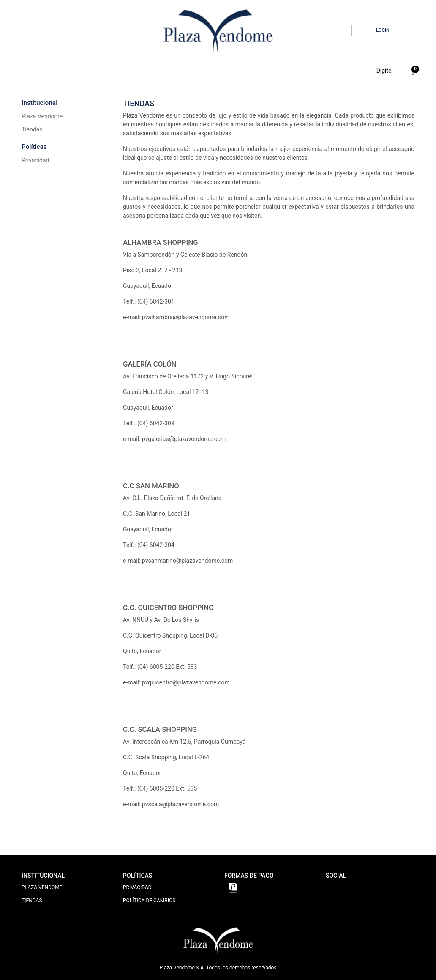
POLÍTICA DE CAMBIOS (149, 901)
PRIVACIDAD (137, 887)
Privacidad (35, 160)
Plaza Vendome (42, 116)
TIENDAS (32, 901)
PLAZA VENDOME (42, 887)
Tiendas (32, 129)
